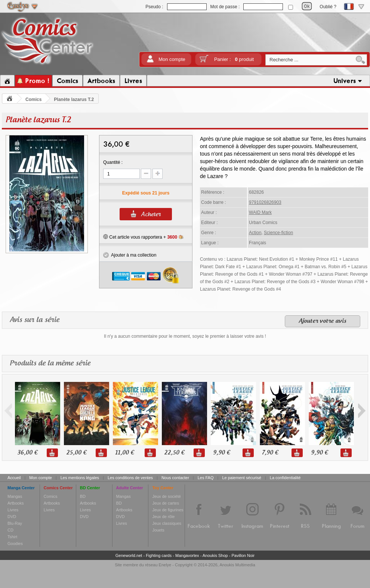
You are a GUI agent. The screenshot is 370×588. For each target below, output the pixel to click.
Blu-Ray (15, 523)
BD (83, 496)
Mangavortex (187, 555)
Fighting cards (159, 555)
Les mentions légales (80, 478)
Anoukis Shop (215, 555)
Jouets (158, 530)
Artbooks (16, 503)
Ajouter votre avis (323, 321)
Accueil (14, 478)
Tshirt (12, 537)
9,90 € (221, 453)
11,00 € (124, 453)
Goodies (15, 543)
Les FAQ (206, 478)
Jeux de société (166, 496)
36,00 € (27, 453)
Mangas (15, 496)
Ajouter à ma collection (130, 255)
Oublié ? (328, 7)
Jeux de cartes (166, 503)
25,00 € (76, 453)
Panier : (234, 59)
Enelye (165, 565)
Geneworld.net (129, 555)
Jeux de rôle (163, 517)
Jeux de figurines (168, 510)
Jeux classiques (167, 523)
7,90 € (270, 453)
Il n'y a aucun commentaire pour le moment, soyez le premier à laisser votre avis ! (185, 336)
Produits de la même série (50, 363)
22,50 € (174, 453)
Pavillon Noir (243, 555)
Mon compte (172, 59)
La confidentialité (285, 478)
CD (10, 530)
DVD (12, 517)
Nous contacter (175, 478)
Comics (33, 99)
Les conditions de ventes (130, 478)
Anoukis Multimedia (237, 565)
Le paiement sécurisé (242, 478)
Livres (13, 510)
